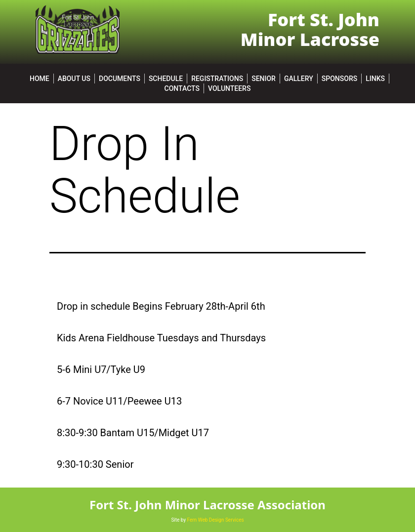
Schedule (166, 79)
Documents (120, 79)
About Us (74, 79)
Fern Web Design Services (216, 520)
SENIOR (264, 79)
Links (375, 79)
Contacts (182, 88)
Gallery (299, 79)
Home (40, 79)
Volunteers (229, 88)
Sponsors (339, 79)
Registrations (217, 79)
